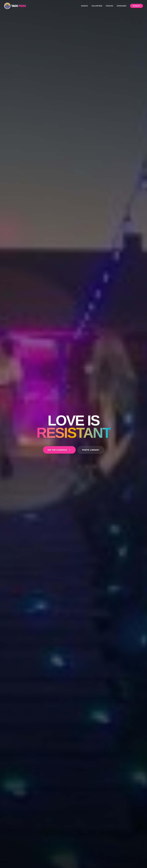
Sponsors (122, 6)
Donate (137, 6)
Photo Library (91, 450)
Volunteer (97, 6)
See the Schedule (59, 450)
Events (84, 6)
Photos (110, 6)
